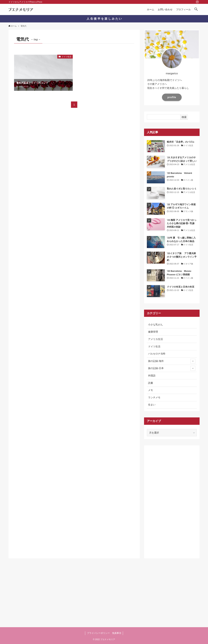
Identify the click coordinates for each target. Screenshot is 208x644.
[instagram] (197, 2)
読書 (151, 383)
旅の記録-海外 (172, 361)
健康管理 (153, 332)
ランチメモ (154, 397)
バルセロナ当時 (157, 354)
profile (172, 97)
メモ (151, 390)
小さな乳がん (155, 325)
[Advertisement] (172, 501)
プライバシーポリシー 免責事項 (104, 633)
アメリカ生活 (155, 339)
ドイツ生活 (154, 346)
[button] (196, 9)
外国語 (152, 376)
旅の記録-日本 (172, 368)
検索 (184, 117)
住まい (152, 405)
